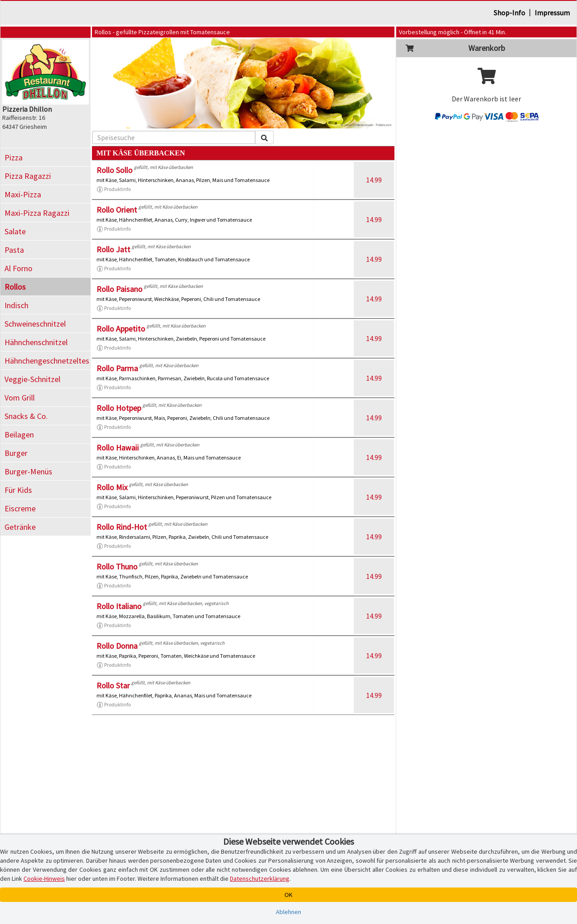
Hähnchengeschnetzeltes (47, 361)
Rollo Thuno (117, 567)
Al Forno (18, 268)
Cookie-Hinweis (44, 878)
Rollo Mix (112, 487)
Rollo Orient (117, 210)
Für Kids (18, 490)
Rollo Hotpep (119, 408)
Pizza (14, 157)
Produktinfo (114, 189)
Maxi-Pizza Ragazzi (37, 213)
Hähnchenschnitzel (36, 342)
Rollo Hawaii (118, 448)
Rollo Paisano (119, 289)
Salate (15, 231)
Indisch (16, 305)
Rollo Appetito (121, 329)
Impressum (552, 13)
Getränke (20, 527)
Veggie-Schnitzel (32, 379)
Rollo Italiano (119, 606)
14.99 (374, 180)
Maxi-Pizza (23, 194)
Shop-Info (509, 13)
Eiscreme (20, 508)
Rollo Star (113, 685)
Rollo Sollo (114, 170)
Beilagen (19, 435)
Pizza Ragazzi (28, 176)
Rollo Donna (117, 646)
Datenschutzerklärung (260, 878)
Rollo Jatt (113, 249)
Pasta (14, 250)
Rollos (15, 287)
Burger (16, 453)
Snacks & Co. (26, 416)
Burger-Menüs (28, 471)
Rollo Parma (117, 368)
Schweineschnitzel (35, 324)
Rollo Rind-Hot (122, 527)
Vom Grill (20, 398)
